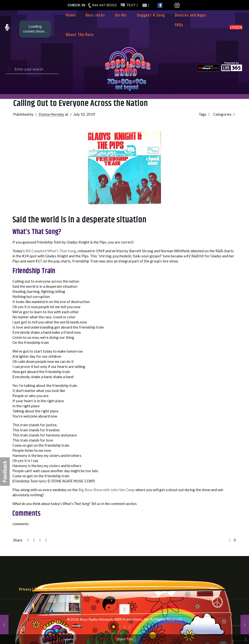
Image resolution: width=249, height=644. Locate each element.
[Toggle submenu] (121, 22)
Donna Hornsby (51, 114)
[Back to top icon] (124, 609)
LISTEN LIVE (236, 27)
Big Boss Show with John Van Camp (107, 490)
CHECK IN (76, 5)
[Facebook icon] (120, 627)
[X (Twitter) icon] (125, 627)
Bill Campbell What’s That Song (51, 251)
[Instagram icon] (130, 627)
